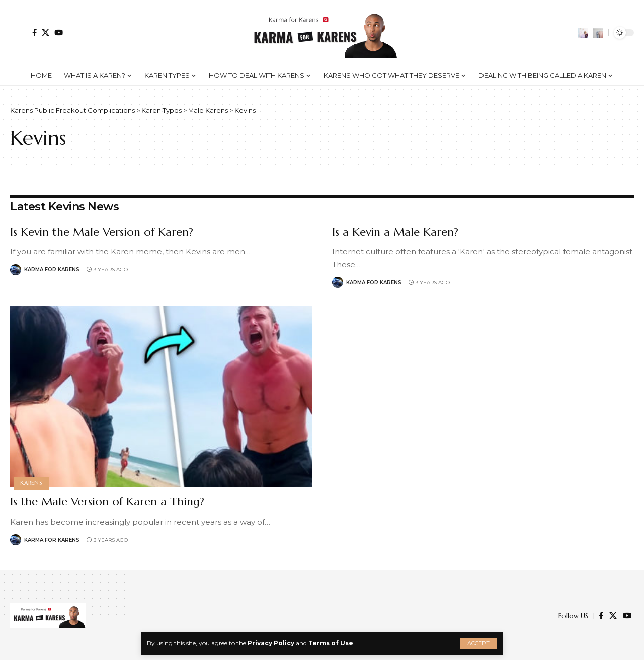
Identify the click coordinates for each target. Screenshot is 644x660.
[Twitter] (46, 32)
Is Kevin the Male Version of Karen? (102, 232)
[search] (598, 33)
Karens (31, 483)
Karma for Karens (52, 270)
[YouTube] (59, 32)
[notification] (583, 33)
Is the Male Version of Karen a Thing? (107, 502)
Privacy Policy (271, 643)
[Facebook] (34, 32)
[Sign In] (19, 33)
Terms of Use (331, 643)
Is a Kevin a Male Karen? (395, 232)
